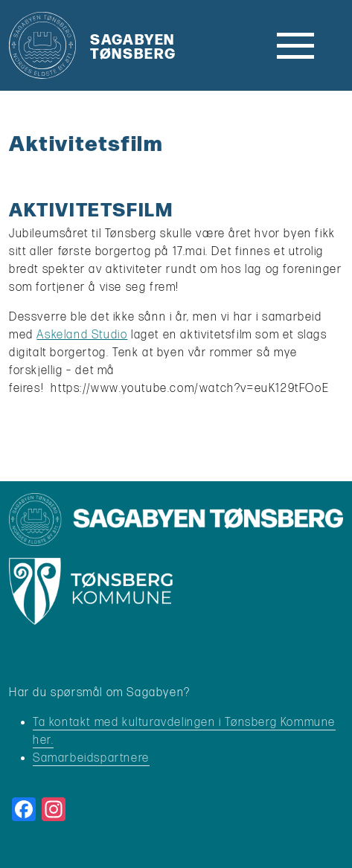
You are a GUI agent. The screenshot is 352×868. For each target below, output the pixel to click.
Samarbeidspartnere (91, 758)
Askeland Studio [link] (82, 335)
